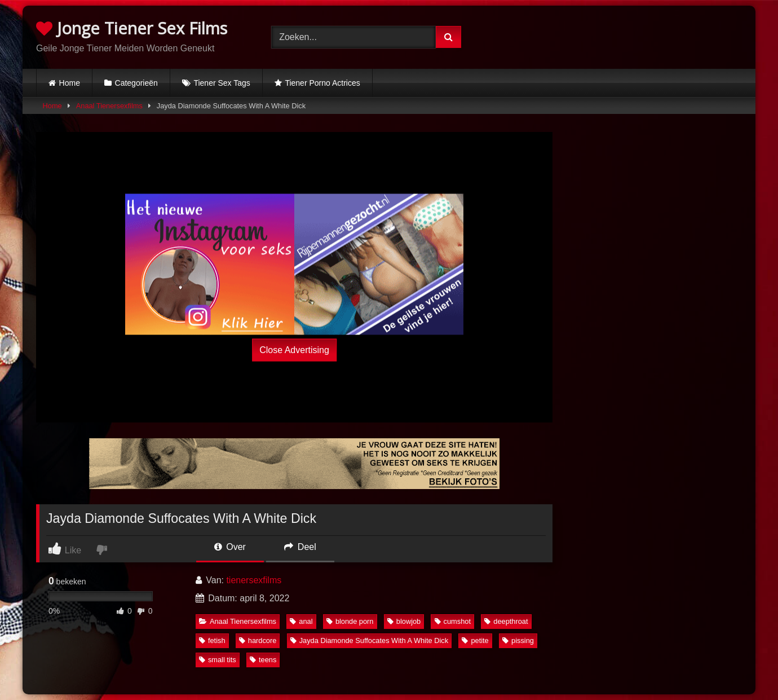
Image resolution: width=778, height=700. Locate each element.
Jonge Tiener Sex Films (132, 28)
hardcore (258, 640)
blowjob (404, 621)
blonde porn (350, 621)
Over (230, 547)
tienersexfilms (254, 580)
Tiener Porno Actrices (322, 83)
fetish (212, 640)
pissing (518, 640)
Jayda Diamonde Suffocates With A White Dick (369, 640)
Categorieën (136, 83)
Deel (300, 547)
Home (70, 83)
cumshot (453, 621)
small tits (218, 660)
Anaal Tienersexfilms (109, 106)
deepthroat (506, 621)
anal (301, 621)
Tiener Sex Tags (222, 83)
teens (263, 660)
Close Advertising (294, 349)
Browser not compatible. (624, 36)
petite (475, 640)
